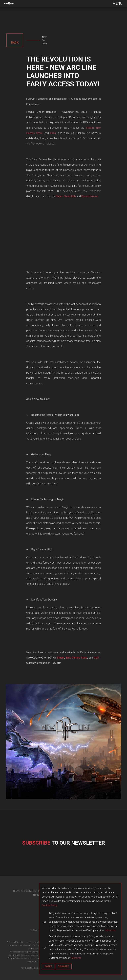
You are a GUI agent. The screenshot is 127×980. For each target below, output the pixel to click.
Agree (48, 966)
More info (111, 930)
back (15, 42)
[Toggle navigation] (115, 4)
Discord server (90, 196)
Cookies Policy (50, 905)
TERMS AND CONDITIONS (26, 891)
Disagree (63, 966)
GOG (53, 133)
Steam (90, 128)
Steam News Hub (66, 196)
